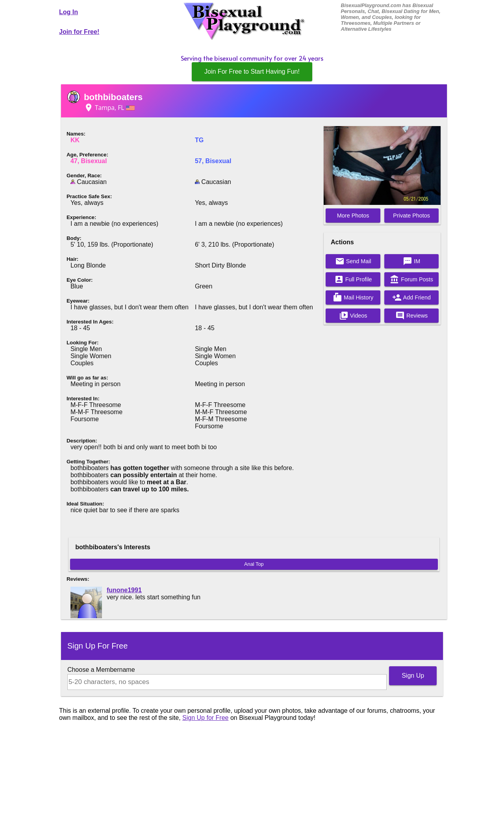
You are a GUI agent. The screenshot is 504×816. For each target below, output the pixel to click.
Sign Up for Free (205, 718)
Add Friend (411, 297)
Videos (353, 316)
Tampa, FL (109, 108)
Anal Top (254, 564)
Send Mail (353, 261)
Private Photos (411, 216)
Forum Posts (411, 279)
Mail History (353, 297)
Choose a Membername (101, 670)
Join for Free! (79, 32)
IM (411, 261)
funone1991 (124, 590)
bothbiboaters (113, 97)
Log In (69, 12)
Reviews (411, 316)
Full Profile (353, 279)
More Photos (353, 216)
